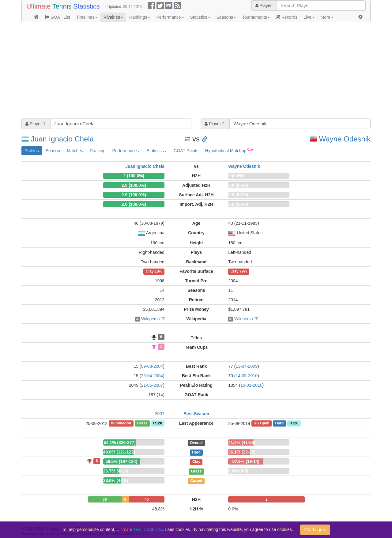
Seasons (226, 17)
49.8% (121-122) (119, 452)
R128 (158, 423)
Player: (264, 6)
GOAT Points (186, 151)
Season (53, 151)
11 (231, 290)
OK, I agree (315, 530)
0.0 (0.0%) (238, 185)
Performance (170, 17)
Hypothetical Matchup (230, 150)
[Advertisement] (196, 71)
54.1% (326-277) (120, 442)
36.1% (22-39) (242, 452)
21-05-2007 (152, 385)
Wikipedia (151, 319)
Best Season (196, 414)
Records (287, 17)
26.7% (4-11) (116, 471)
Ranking (98, 151)
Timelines (87, 17)
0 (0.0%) (236, 176)
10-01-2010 (251, 385)
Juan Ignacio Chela (62, 139)
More (327, 17)
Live (309, 17)
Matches (75, 151)
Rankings (140, 17)
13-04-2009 (247, 366)
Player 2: (215, 124)
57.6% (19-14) (246, 461)
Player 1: (36, 124)
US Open (262, 423)
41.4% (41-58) (242, 442)
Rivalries (113, 17)
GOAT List (58, 17)
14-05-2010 (247, 376)
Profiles (32, 151)
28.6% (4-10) (116, 480)
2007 (160, 414)
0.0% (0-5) (238, 471)
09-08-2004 (152, 366)
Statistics (200, 17)
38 (105, 499)
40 (147, 499)
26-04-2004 (152, 376)
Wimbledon (121, 423)
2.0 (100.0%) (134, 185)
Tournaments (256, 17)
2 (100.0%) (134, 176)
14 (162, 290)
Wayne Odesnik (345, 139)
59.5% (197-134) (121, 461)
